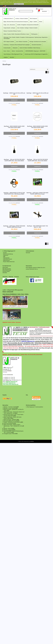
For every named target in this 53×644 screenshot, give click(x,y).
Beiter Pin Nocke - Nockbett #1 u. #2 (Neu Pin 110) (14, 410)
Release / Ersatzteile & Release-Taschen (12, 31)
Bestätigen (16, 4)
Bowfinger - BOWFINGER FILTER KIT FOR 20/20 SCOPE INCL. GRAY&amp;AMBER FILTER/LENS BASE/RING (14, 194)
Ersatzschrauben (7, 48)
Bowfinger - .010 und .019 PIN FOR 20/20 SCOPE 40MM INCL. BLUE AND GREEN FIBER (37, 161)
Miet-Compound (33, 18)
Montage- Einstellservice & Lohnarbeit (38, 42)
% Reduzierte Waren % (8, 18)
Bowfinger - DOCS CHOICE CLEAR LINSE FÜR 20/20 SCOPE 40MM (37, 127)
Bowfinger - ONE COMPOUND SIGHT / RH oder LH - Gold (37, 227)
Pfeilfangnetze (34, 34)
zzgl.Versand (18, 103)
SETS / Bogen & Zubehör (9, 42)
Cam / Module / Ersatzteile (22, 42)
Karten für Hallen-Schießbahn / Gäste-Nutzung (30, 48)
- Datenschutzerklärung (8, 254)
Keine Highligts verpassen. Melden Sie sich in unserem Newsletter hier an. (35, 268)
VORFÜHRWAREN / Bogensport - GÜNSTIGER (35, 51)
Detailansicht (14, 100)
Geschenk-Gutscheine (37, 45)
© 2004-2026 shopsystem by (26, 441)
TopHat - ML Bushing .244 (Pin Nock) (12, 422)
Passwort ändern (6, 271)
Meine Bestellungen (7, 270)
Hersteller (12, 57)
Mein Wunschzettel (7, 269)
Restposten (15, 48)
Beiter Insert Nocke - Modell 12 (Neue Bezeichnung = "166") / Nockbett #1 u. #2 (13, 425)
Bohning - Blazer (7, 428)
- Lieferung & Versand (7, 259)
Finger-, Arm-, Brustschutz (9, 25)
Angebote (6, 57)
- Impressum (5, 255)
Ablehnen (21, 4)
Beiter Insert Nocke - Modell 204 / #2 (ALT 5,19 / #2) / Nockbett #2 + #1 (14, 413)
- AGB (4, 257)
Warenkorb (44, 11)
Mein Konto (41, 9)
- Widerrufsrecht (6, 260)
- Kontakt (5, 253)
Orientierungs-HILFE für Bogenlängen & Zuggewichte (36, 54)
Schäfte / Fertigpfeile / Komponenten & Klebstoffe (28, 25)
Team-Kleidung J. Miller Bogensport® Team (13, 54)
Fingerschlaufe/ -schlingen (9, 28)
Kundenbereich (7, 266)
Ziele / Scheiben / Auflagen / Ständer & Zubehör (27, 28)
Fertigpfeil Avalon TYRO (9, 434)
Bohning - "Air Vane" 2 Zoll (10, 407)
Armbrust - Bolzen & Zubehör (22, 18)
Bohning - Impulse (8, 430)
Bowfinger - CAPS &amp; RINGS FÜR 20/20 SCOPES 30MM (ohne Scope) (37, 193)
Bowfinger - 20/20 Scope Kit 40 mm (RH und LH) (37, 94)
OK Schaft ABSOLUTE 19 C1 (10, 421)
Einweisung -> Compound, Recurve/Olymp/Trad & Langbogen (17, 45)
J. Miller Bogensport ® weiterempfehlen (34, 407)
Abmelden (5, 273)
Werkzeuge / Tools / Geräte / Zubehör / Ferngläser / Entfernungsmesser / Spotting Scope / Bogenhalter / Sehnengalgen (26, 38)
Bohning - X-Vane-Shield (9, 408)
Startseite (28, 253)
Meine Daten (5, 267)
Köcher (41, 22)
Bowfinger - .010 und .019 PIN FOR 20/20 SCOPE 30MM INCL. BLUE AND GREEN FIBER (14, 161)
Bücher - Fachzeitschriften (18, 51)
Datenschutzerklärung (9, 4)
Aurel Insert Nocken (8, 423)
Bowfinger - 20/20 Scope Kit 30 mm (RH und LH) (14, 94)
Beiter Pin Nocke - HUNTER (10, 420)
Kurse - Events (7, 51)
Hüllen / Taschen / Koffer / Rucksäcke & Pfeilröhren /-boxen (16, 34)
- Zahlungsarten (6, 258)
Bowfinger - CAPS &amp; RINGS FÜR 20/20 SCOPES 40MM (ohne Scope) (14, 227)
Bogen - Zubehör (34, 22)
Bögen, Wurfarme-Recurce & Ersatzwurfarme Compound (16, 22)
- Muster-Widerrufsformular (9, 262)
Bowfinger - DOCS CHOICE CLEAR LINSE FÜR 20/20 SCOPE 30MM (14, 127)
